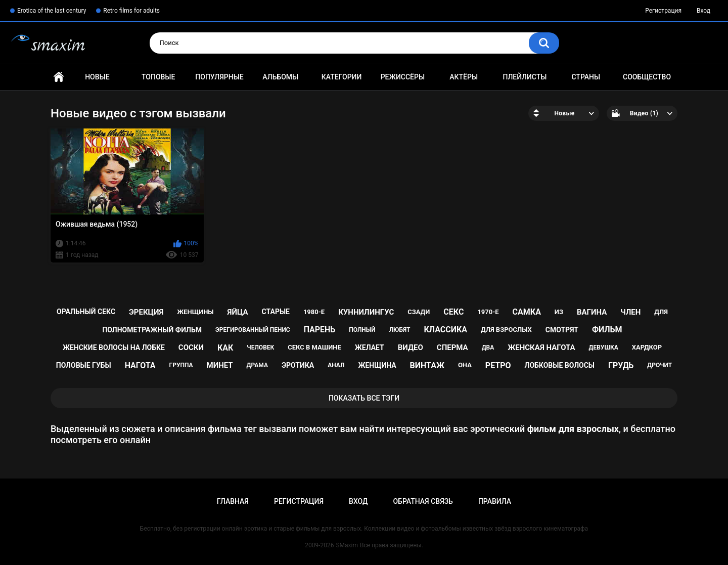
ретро (498, 365)
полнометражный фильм (152, 330)
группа (181, 365)
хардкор (647, 347)
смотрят (562, 330)
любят (400, 330)
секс (453, 312)
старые (276, 312)
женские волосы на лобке (114, 347)
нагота (140, 365)
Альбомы (280, 77)
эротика (298, 365)
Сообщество (647, 77)
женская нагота (541, 347)
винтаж (427, 365)
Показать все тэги (364, 398)
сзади (419, 312)
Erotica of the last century (52, 11)
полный (362, 330)
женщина (377, 365)
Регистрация (663, 11)
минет (220, 365)
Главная (59, 77)
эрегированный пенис (253, 330)
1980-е (314, 312)
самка (527, 312)
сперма (452, 347)
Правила (495, 501)
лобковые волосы (560, 365)
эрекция (146, 312)
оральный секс (86, 312)
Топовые (158, 77)
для (661, 312)
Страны (586, 77)
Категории (342, 77)
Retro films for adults (131, 11)
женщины (195, 312)
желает (370, 347)
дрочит (659, 365)
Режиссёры (403, 77)
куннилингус (366, 312)
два (488, 347)
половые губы (84, 365)
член (630, 312)
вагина (592, 312)
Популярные (219, 77)
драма (257, 365)
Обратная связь (423, 501)
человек (260, 347)
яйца (238, 312)
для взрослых (506, 330)
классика (445, 330)
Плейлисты (525, 77)
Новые (97, 77)
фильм (607, 330)
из (559, 312)
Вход (703, 11)
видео (411, 347)
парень (320, 330)
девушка (604, 347)
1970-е (488, 312)
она (465, 365)
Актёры (464, 77)
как (225, 348)
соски (191, 347)
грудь (621, 365)
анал (336, 365)
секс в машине (314, 347)
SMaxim (347, 545)
